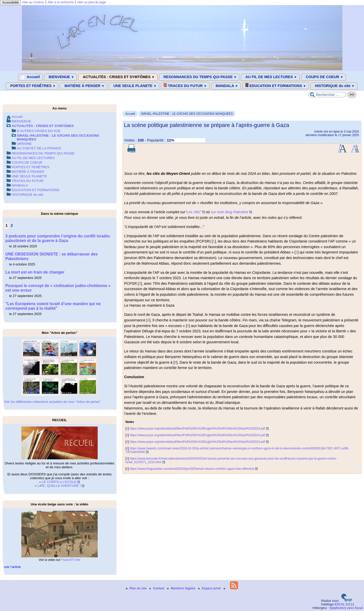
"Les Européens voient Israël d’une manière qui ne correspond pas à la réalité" (53, 306)
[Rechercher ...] (327, 95)
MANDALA (226, 86)
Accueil (30, 77)
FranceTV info (71, 560)
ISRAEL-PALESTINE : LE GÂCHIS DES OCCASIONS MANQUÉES (187, 114)
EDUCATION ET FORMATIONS (276, 86)
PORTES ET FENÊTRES (32, 86)
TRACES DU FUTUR (185, 86)
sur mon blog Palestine (229, 212)
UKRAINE (24, 144)
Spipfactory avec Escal (346, 608)
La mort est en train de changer (35, 272)
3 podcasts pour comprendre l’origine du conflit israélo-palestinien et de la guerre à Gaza (58, 238)
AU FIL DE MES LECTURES (270, 77)
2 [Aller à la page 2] (12, 225)
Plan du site (137, 588)
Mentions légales (182, 588)
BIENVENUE (60, 77)
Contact (157, 588)
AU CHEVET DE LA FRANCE (39, 148)
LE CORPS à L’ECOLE (59, 482)
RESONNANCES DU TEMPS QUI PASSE (199, 77)
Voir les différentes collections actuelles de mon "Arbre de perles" (52, 402)
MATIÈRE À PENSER (83, 86)
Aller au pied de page (91, 2)
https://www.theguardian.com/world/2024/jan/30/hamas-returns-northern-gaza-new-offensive (192, 469)
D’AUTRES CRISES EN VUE (39, 131)
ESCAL (340, 604)
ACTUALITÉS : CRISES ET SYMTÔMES (118, 77)
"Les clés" (193, 212)
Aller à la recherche (61, 2)
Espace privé (210, 588)
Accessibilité (10, 3)
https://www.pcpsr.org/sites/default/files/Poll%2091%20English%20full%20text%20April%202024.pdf (197, 429)
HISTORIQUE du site (334, 86)
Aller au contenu (33, 2)
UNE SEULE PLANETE (134, 86)
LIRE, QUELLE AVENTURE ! (59, 486)
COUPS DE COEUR (324, 77)
